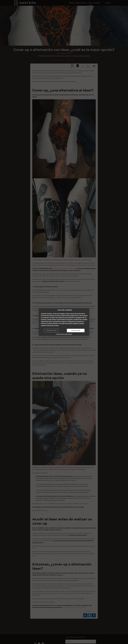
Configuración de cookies (64, 334)
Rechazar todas (51, 331)
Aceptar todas (76, 330)
